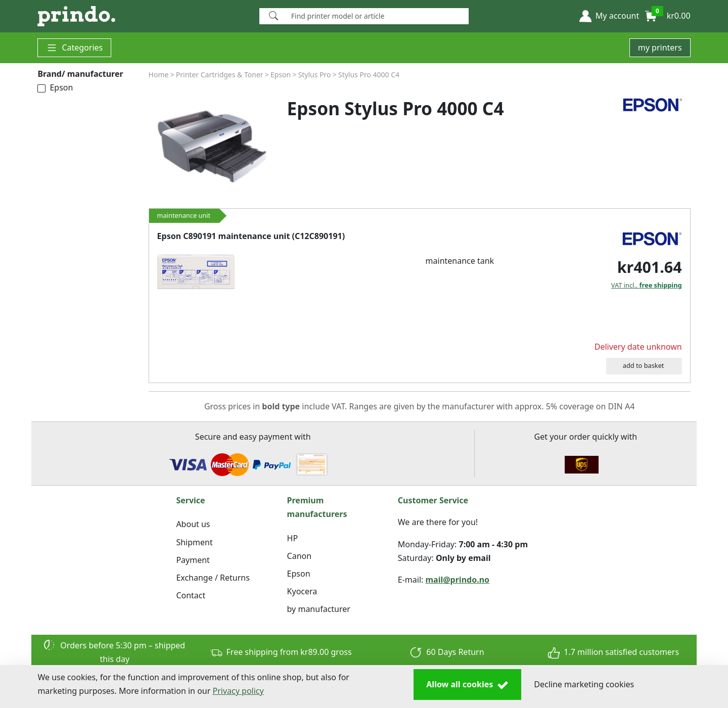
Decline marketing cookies (584, 684)
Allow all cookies (467, 685)
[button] (609, 16)
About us (193, 524)
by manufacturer (319, 609)
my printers (660, 48)
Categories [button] (74, 48)
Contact (191, 595)
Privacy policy (238, 691)
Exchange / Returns (213, 578)
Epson (55, 87)
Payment (193, 560)
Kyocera (302, 591)
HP (293, 538)
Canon (300, 556)
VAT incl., (647, 285)
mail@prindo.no (458, 580)
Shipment (194, 542)
